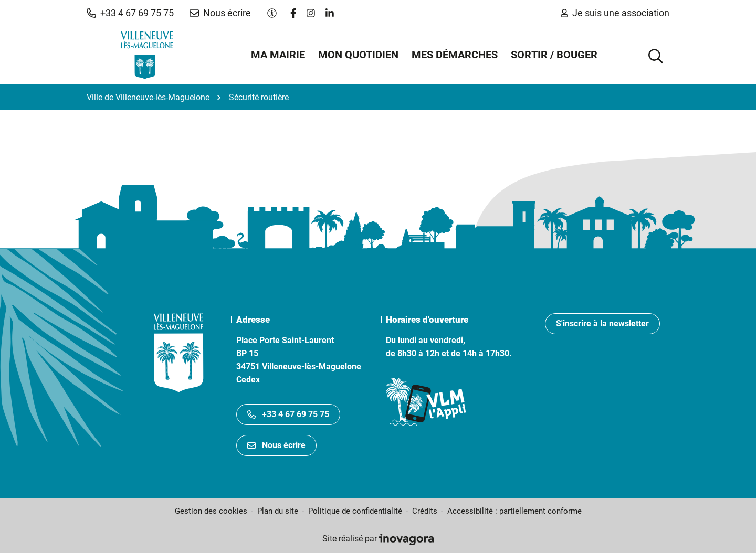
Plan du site (278, 511)
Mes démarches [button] (455, 55)
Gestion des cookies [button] (211, 511)
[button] (130, 13)
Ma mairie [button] (278, 55)
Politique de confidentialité (355, 511)
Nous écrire (276, 445)
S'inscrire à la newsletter (602, 323)
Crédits (425, 511)
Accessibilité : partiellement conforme (514, 511)
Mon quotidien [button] (358, 55)
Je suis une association (615, 13)
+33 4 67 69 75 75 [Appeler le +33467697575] (288, 414)
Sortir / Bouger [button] (554, 55)
